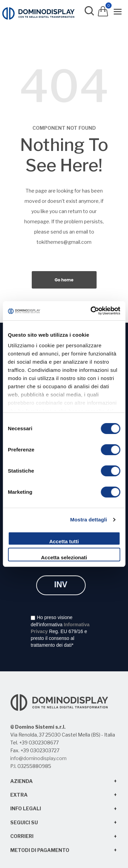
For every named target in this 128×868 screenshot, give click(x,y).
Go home (64, 280)
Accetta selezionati (64, 557)
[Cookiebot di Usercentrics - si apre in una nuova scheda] (91, 311)
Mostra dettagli (88, 520)
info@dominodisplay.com (38, 758)
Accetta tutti (64, 541)
